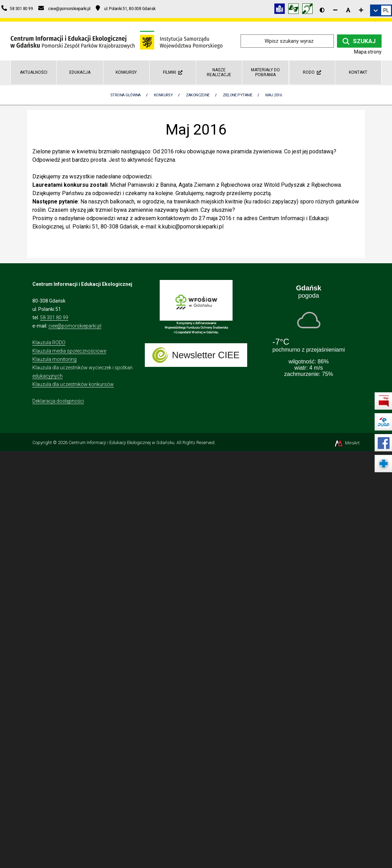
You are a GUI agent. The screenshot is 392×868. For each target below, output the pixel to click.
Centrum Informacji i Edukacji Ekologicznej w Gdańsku (121, 443)
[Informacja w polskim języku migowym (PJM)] (309, 10)
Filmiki (173, 72)
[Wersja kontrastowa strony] (322, 10)
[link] (381, 10)
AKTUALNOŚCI (34, 72)
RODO (312, 72)
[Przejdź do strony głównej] (116, 41)
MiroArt (347, 443)
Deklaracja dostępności (58, 401)
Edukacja (80, 72)
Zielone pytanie (238, 95)
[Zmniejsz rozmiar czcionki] (335, 10)
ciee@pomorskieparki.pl (75, 326)
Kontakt (358, 72)
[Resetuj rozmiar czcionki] (348, 10)
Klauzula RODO (49, 343)
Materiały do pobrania (265, 72)
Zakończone (198, 95)
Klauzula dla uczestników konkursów (73, 384)
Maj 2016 (273, 95)
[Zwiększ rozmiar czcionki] (361, 10)
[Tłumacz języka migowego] (295, 10)
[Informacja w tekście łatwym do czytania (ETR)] (281, 10)
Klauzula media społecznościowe (69, 351)
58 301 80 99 (54, 318)
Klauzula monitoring (54, 359)
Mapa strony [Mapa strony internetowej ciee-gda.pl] (368, 52)
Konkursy (126, 72)
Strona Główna (126, 95)
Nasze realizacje (219, 72)
